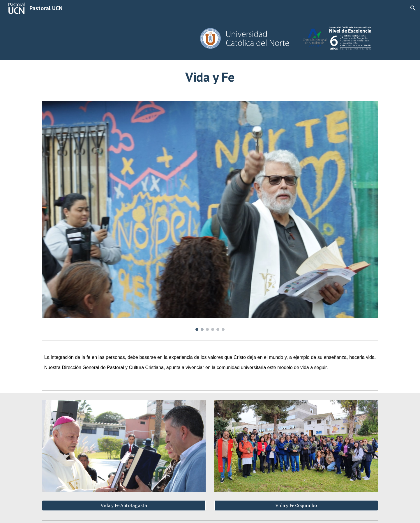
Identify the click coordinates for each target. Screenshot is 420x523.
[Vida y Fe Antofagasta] (124, 505)
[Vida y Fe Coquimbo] (296, 505)
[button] (413, 8)
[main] (210, 77)
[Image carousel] (210, 216)
